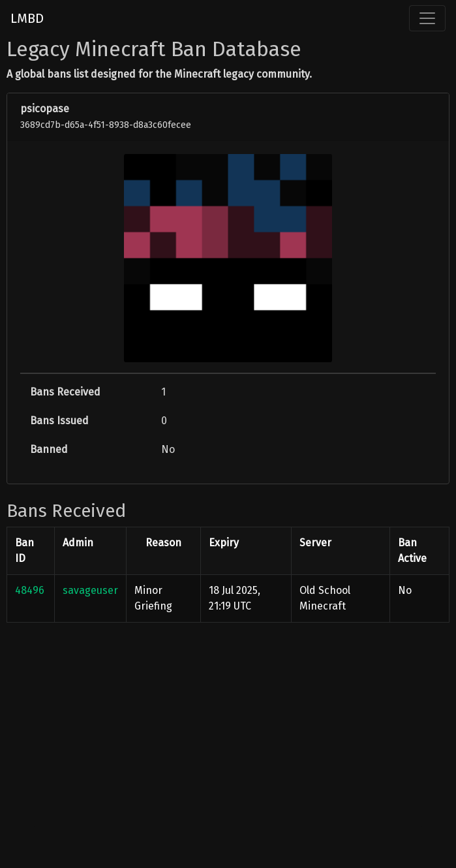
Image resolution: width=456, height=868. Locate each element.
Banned (49, 449)
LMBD (27, 18)
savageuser (90, 590)
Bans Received (65, 392)
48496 (30, 590)
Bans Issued (59, 421)
